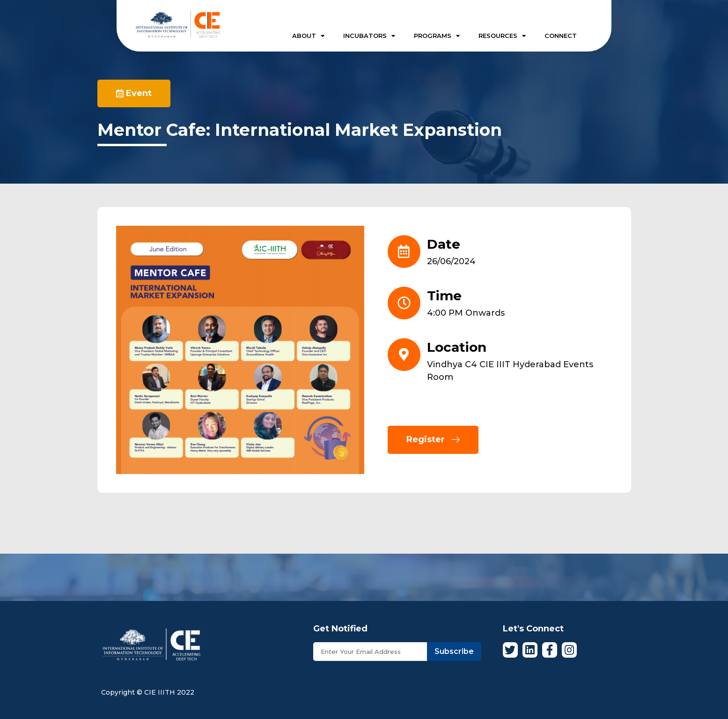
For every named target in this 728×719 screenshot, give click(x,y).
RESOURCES (502, 36)
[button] (134, 93)
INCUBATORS (369, 36)
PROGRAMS (437, 36)
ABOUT (308, 36)
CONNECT (561, 36)
